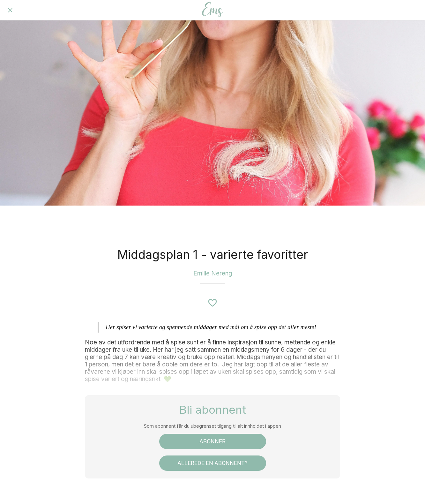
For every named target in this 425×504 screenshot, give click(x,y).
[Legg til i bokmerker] (212, 303)
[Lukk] (10, 10)
